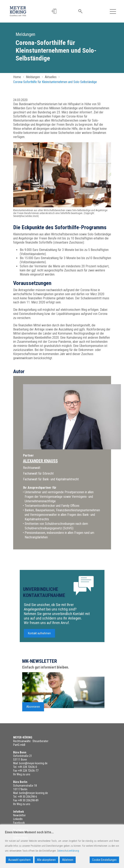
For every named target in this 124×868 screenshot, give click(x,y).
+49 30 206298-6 (27, 797)
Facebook (19, 823)
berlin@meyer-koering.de (34, 793)
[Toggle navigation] (113, 11)
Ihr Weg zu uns (22, 774)
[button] (54, 11)
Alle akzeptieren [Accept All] (46, 860)
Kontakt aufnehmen (39, 637)
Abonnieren (33, 711)
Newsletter (19, 815)
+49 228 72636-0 (27, 767)
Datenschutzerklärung (68, 851)
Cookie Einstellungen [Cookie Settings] (104, 860)
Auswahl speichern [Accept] (19, 860)
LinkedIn (18, 819)
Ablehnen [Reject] (68, 860)
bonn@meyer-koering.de (33, 763)
